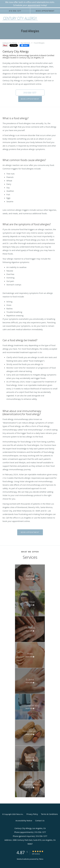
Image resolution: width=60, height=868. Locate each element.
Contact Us (40, 821)
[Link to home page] (27, 18)
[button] (30, 93)
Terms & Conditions (49, 814)
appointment (34, 5)
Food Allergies (39, 43)
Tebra (41, 859)
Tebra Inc (20, 814)
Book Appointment (30, 99)
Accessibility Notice (24, 821)
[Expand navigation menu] (57, 18)
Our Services (25, 43)
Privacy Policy (32, 814)
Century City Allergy (10, 43)
